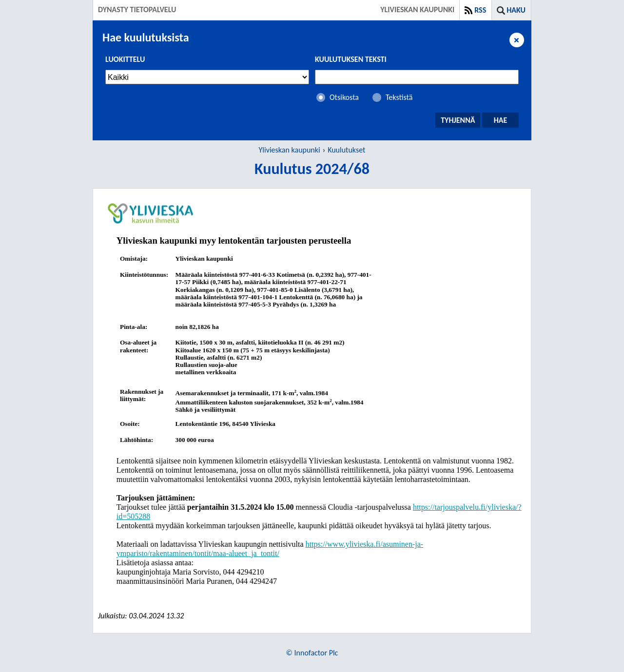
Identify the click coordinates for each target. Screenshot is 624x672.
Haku (516, 10)
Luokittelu (125, 59)
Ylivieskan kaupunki (290, 150)
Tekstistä (399, 97)
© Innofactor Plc (312, 653)
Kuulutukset (346, 150)
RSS (480, 10)
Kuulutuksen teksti (351, 59)
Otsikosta (344, 97)
